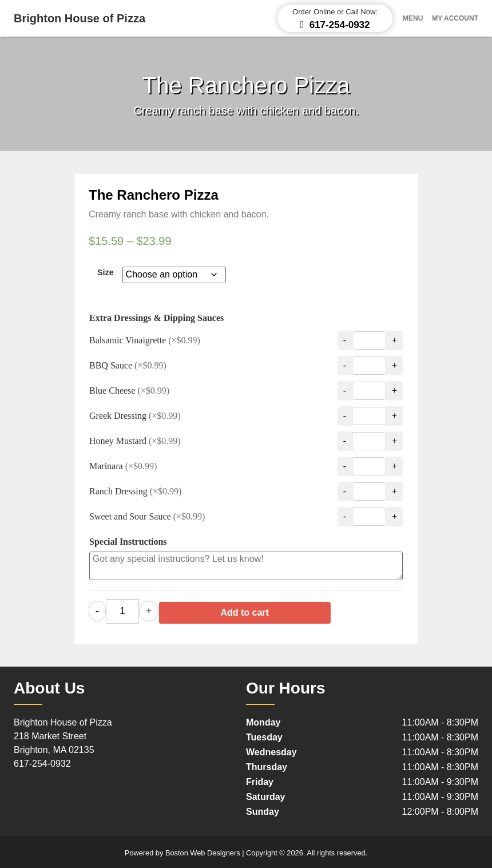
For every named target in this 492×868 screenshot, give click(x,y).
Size (106, 272)
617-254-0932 (42, 761)
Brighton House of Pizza (80, 18)
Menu (413, 18)
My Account (455, 18)
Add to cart (271, 610)
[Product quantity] (122, 610)
